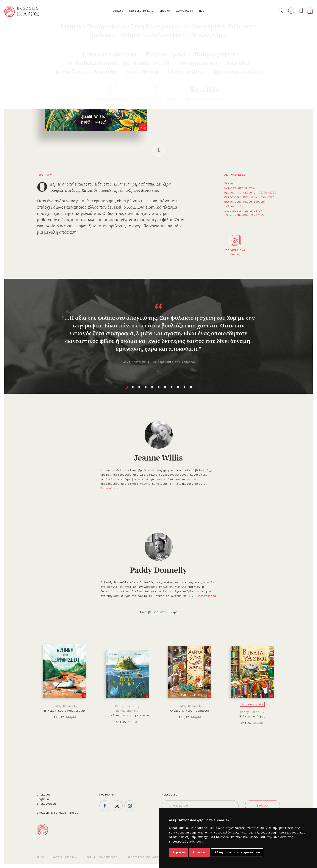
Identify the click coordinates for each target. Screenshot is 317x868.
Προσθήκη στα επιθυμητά (206, 97)
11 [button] (191, 387)
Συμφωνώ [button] (179, 852)
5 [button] (152, 387)
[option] (158, 328)
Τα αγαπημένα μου (301, 11)
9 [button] (178, 387)
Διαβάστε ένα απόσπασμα (235, 252)
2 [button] (133, 387)
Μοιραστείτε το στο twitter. (231, 97)
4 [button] (146, 387)
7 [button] (165, 387)
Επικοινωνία (46, 804)
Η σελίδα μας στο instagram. (130, 806)
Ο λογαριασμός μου (291, 11)
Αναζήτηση (281, 11)
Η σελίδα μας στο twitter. (117, 806)
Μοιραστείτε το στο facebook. (219, 97)
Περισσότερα (110, 488)
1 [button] (126, 387)
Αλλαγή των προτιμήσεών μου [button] (237, 852)
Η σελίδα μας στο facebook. (105, 806)
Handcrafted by (144, 857)
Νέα (202, 11)
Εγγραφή (263, 806)
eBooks (165, 11)
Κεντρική (14, 28)
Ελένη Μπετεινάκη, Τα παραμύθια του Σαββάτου (159, 362)
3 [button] (139, 387)
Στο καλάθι (184, 97)
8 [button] (172, 387)
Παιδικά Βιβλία (141, 11)
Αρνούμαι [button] (200, 852)
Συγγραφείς (184, 11)
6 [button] (159, 387)
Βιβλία (118, 11)
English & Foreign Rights (58, 813)
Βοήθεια (43, 799)
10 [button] (184, 387)
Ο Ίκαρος (44, 795)
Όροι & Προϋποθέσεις (101, 857)
